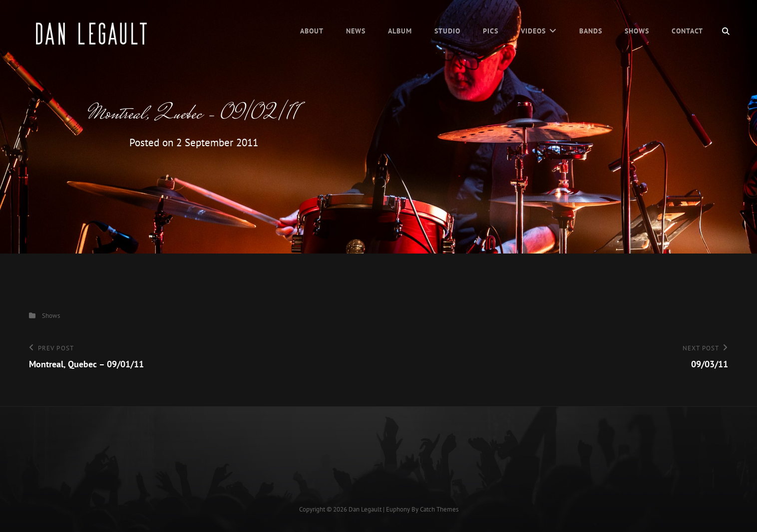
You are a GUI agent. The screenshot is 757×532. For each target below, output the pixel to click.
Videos (533, 31)
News (356, 31)
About (312, 31)
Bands (591, 31)
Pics (491, 31)
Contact (687, 31)
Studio (447, 31)
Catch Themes (439, 509)
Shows (637, 31)
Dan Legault (365, 509)
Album (400, 31)
